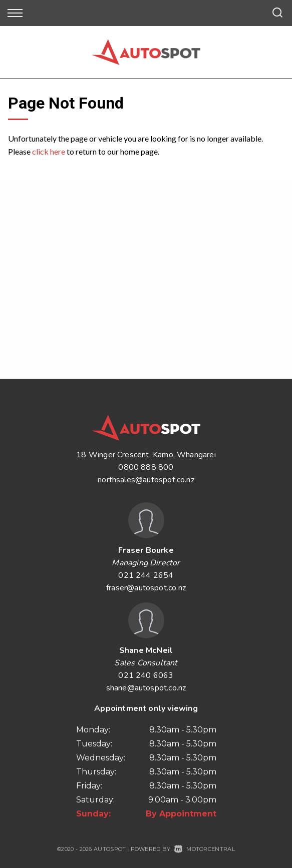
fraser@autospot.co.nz (146, 588)
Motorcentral (205, 849)
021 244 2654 (146, 575)
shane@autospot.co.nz (146, 688)
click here (49, 151)
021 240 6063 (146, 675)
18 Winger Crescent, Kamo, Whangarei (146, 455)
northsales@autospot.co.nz (146, 480)
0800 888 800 (146, 467)
